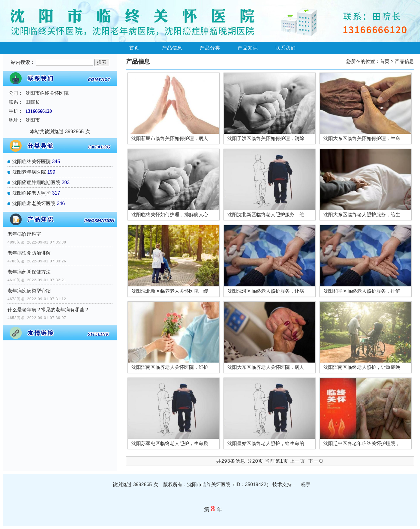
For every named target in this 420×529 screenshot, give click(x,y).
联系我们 (286, 48)
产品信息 (172, 48)
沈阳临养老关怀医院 (34, 203)
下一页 (316, 461)
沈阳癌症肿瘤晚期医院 (36, 182)
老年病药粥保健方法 (29, 272)
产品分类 (210, 48)
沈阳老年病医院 (29, 172)
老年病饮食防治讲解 (29, 253)
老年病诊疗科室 (24, 234)
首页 (134, 48)
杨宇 (306, 484)
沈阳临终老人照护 (31, 193)
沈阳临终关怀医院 (31, 161)
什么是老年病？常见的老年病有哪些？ (48, 310)
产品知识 (248, 48)
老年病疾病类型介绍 (29, 291)
